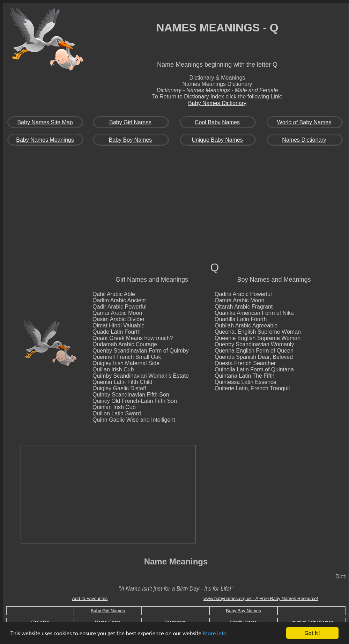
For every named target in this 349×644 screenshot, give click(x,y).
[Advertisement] (176, 208)
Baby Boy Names (131, 140)
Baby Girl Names (130, 122)
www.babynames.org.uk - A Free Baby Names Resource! (261, 598)
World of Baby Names (304, 122)
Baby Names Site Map (45, 122)
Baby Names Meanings (45, 140)
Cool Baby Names (217, 122)
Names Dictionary (304, 140)
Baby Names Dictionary (217, 103)
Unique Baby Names (217, 140)
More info (215, 633)
